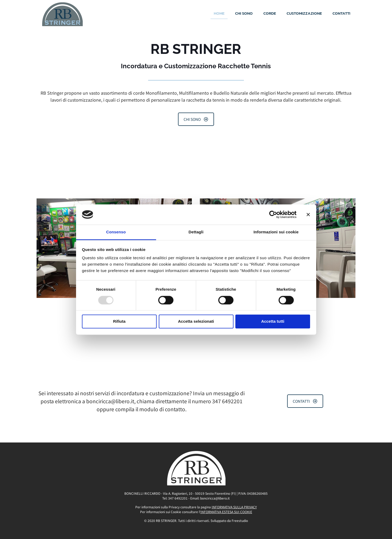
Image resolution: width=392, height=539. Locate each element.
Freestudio (240, 520)
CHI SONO (196, 119)
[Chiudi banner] (308, 214)
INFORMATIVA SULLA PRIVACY (234, 507)
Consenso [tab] (116, 232)
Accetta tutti (273, 322)
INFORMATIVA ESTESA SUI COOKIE (226, 512)
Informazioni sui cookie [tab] (276, 232)
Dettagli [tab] (196, 232)
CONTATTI (305, 401)
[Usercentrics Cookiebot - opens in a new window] (273, 214)
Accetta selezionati (196, 322)
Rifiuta (119, 322)
